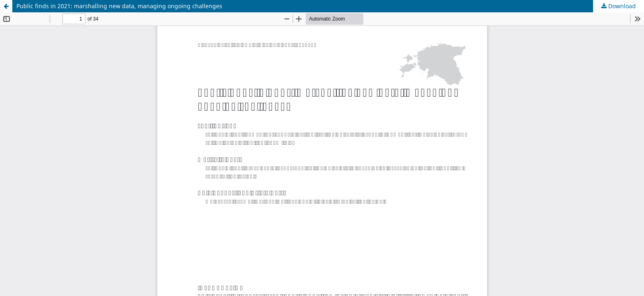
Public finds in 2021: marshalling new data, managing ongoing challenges (119, 6)
